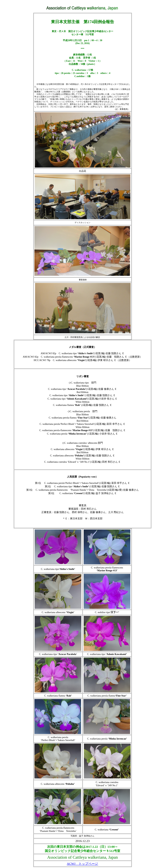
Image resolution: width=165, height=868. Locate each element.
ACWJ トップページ (82, 864)
